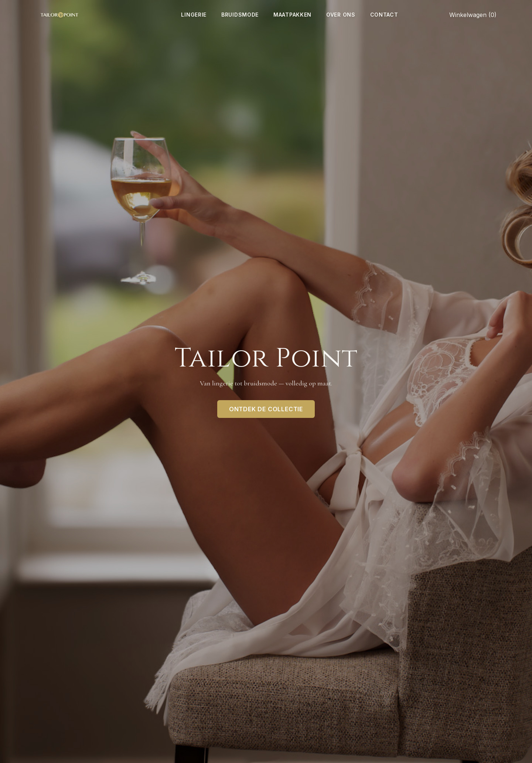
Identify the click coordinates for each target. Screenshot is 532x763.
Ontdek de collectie (266, 409)
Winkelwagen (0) (473, 15)
